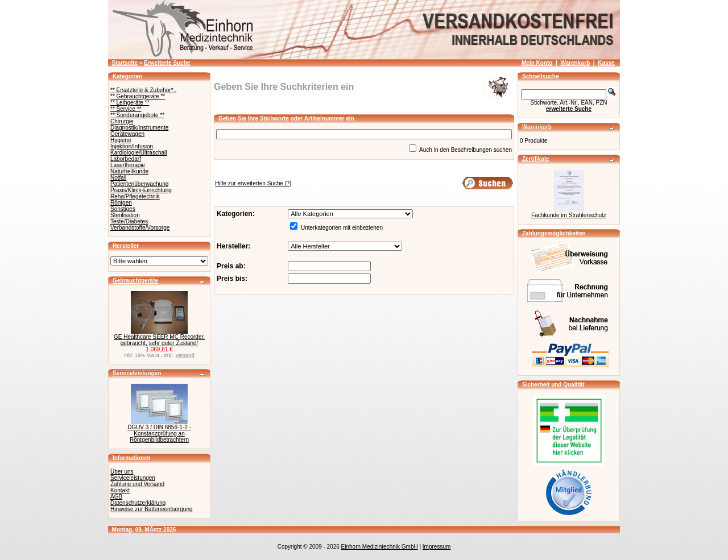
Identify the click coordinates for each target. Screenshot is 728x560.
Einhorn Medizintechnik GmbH (380, 547)
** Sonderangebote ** (137, 115)
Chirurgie (122, 121)
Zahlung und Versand (137, 484)
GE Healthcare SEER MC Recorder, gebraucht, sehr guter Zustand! (159, 340)
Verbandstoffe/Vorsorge (140, 228)
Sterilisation (125, 215)
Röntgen (121, 203)
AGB (116, 497)
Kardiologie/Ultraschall (139, 153)
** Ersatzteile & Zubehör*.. (143, 90)
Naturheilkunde (129, 171)
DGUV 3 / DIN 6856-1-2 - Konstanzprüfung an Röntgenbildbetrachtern (159, 434)
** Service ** (126, 109)
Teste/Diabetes (129, 221)
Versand (185, 355)
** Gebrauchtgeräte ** (138, 96)
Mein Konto (537, 63)
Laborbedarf (126, 159)
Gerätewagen (127, 134)
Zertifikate (536, 159)
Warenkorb (575, 63)
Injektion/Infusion (132, 146)
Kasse (606, 63)
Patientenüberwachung (139, 184)
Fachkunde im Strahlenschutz (569, 215)
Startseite (125, 63)
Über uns (122, 472)
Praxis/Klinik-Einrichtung (141, 190)
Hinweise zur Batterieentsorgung (152, 509)
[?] (253, 183)
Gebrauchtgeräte (135, 281)
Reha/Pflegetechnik (135, 196)
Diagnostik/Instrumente (139, 128)
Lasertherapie (128, 165)
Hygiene (121, 140)
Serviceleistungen (137, 373)
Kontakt (120, 490)
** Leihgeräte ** (130, 103)
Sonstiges (123, 209)
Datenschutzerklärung (138, 503)
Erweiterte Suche (167, 63)
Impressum (437, 547)
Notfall (118, 178)
